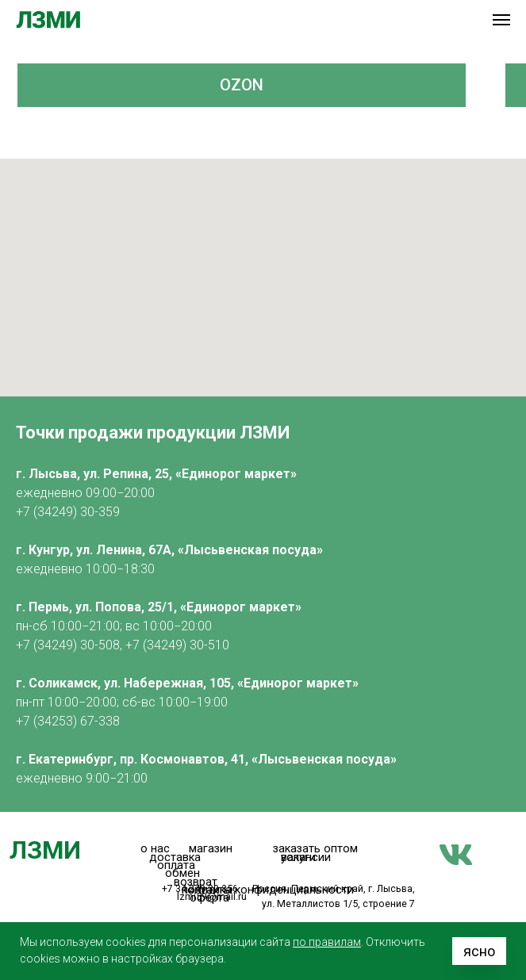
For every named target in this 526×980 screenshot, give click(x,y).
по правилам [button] (327, 942)
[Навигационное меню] (501, 20)
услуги (298, 857)
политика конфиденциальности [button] (268, 890)
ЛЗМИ (45, 850)
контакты (207, 890)
